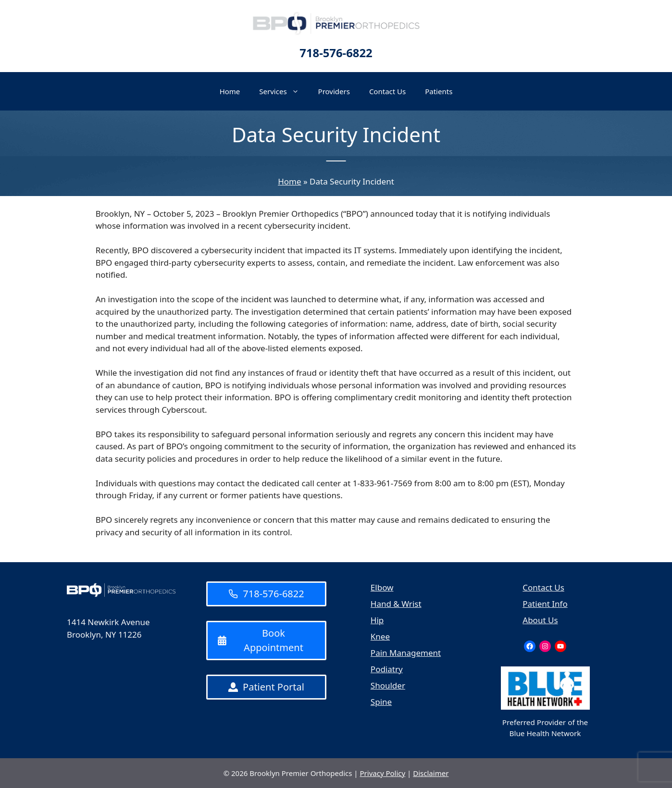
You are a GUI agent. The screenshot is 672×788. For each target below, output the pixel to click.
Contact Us (387, 91)
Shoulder (388, 685)
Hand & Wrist (396, 604)
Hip (377, 620)
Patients (439, 91)
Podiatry (387, 669)
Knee (380, 636)
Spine (381, 702)
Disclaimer (431, 773)
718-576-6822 (336, 53)
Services (284, 91)
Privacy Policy (383, 773)
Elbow (382, 587)
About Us (540, 620)
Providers (334, 91)
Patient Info (545, 604)
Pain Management (406, 653)
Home (230, 91)
